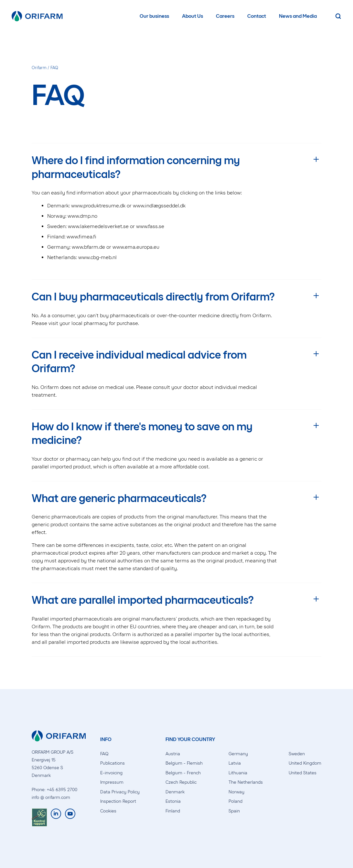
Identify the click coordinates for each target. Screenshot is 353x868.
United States (303, 773)
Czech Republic (181, 782)
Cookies (108, 811)
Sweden (297, 754)
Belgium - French (183, 773)
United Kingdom (305, 763)
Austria (173, 754)
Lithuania (238, 773)
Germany (238, 754)
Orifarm (39, 68)
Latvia (235, 763)
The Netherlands (246, 782)
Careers (225, 16)
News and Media (298, 16)
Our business (154, 16)
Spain (234, 811)
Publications (112, 763)
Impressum (112, 782)
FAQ (104, 754)
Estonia (173, 801)
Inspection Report (118, 801)
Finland (173, 811)
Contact (257, 16)
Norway (236, 792)
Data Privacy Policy (120, 792)
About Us (193, 16)
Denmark (175, 792)
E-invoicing (111, 773)
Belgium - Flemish (184, 763)
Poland (235, 801)
